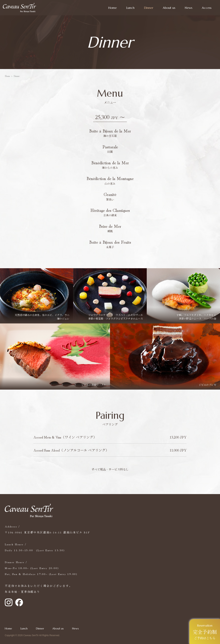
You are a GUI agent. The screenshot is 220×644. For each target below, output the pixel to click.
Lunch (130, 8)
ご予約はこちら (205, 632)
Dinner (149, 8)
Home (112, 8)
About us (169, 8)
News (189, 8)
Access (207, 8)
